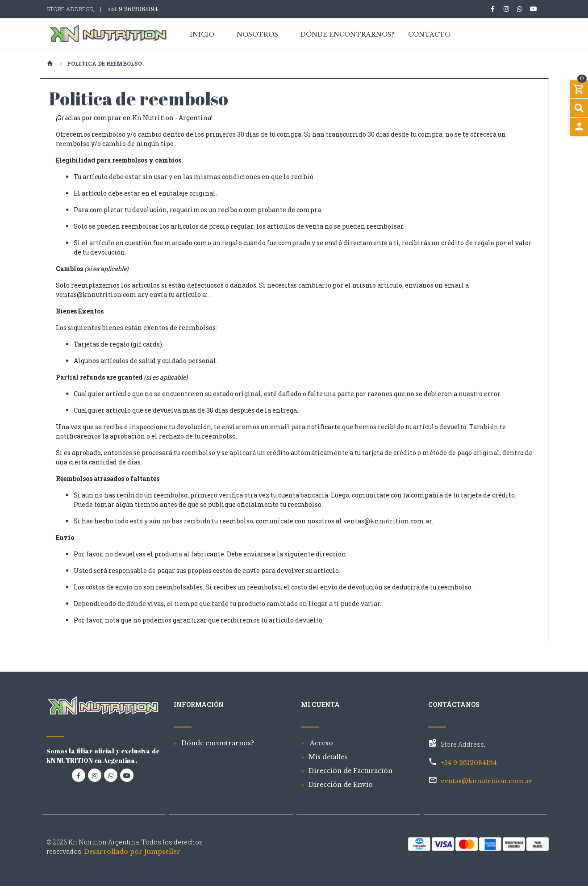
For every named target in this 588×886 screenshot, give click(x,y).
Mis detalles (328, 757)
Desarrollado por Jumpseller (132, 852)
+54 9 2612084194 (132, 9)
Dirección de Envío (341, 785)
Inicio (202, 35)
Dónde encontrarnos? (348, 35)
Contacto (429, 35)
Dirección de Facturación (350, 771)
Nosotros (257, 35)
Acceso (321, 743)
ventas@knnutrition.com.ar (486, 781)
